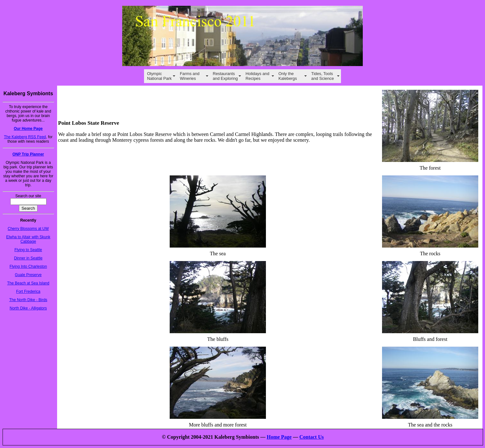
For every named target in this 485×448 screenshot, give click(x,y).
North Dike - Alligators (28, 308)
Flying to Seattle (28, 250)
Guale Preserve (28, 275)
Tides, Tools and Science (322, 76)
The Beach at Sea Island (28, 283)
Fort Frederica (28, 292)
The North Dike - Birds (28, 300)
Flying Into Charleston (28, 266)
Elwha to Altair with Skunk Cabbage (28, 239)
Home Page (279, 437)
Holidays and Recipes (258, 76)
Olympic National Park (159, 76)
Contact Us (311, 437)
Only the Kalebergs (288, 76)
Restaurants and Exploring (225, 76)
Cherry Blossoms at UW (28, 229)
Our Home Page (28, 129)
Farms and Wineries (190, 76)
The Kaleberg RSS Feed (25, 137)
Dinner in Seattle (28, 258)
